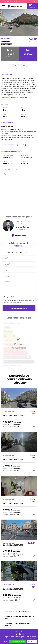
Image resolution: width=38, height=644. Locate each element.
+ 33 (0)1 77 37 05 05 (10, 1)
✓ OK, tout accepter (18, 641)
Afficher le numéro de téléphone (19, 244)
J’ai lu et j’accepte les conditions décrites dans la (18, 301)
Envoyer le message (19, 308)
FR (35, 2)
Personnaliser (32, 642)
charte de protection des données (13, 302)
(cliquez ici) (22, 145)
